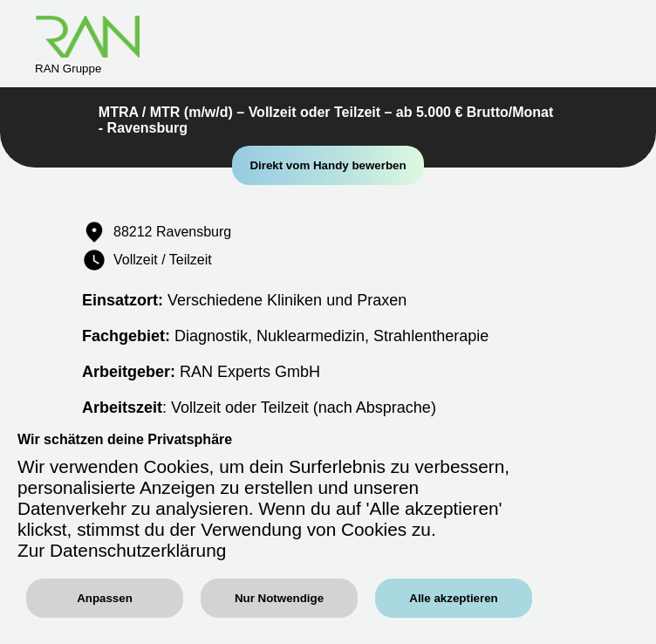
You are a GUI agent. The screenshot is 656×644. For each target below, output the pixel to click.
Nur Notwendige (279, 598)
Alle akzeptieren (453, 598)
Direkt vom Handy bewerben (328, 165)
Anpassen (105, 598)
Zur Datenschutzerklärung (122, 550)
